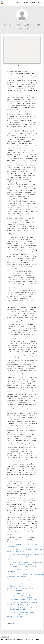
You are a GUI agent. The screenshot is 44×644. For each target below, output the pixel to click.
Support (19, 640)
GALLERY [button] (25, 3)
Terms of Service (30, 640)
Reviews (7, 640)
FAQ (23, 640)
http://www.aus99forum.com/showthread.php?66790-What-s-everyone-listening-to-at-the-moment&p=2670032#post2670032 (24, 564)
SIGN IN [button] (40, 3)
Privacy (38, 640)
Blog (2, 640)
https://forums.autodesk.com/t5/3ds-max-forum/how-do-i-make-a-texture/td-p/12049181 (20, 614)
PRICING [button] (33, 3)
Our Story (13, 640)
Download (12, 623)
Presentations (6, 641)
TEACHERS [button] (17, 3)
